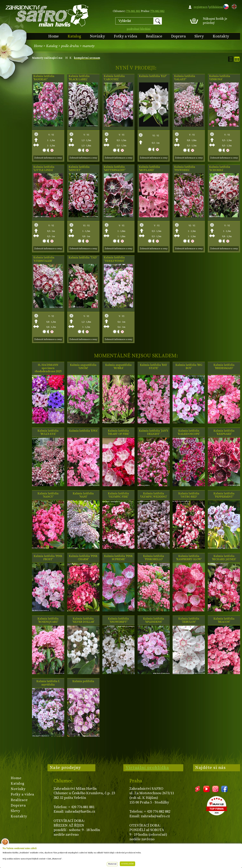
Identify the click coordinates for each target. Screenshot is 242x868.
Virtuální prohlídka (147, 768)
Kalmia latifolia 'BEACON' (224, 620)
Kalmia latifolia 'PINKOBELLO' (154, 558)
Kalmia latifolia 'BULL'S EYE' (48, 432)
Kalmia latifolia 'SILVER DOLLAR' (83, 620)
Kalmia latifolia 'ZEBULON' (189, 620)
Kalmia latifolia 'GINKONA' (220, 78)
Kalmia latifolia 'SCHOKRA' (220, 169)
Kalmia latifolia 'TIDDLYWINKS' (114, 259)
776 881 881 (133, 11)
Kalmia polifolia (83, 681)
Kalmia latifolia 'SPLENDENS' (154, 620)
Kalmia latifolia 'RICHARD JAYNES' (224, 558)
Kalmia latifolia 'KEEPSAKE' (224, 432)
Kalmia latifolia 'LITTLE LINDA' (44, 169)
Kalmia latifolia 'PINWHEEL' (185, 169)
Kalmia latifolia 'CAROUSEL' (114, 78)
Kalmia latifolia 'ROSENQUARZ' (48, 620)
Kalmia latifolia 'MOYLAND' (149, 169)
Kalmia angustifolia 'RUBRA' (118, 367)
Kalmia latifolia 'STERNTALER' (44, 259)
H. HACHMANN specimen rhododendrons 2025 (48, 368)
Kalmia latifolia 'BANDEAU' (44, 78)
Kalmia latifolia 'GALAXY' (185, 78)
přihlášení (216, 7)
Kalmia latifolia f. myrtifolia (48, 683)
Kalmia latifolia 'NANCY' (48, 495)
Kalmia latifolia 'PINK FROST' (48, 558)
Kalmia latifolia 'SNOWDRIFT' (118, 620)
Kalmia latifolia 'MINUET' (79, 169)
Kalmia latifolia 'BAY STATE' (154, 367)
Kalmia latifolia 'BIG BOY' (189, 367)
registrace (200, 7)
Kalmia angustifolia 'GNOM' (83, 367)
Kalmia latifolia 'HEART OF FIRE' (119, 432)
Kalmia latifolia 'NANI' (83, 495)
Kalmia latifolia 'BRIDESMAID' (224, 367)
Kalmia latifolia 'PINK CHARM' (83, 558)
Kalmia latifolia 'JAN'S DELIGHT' (154, 432)
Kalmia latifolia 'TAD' (83, 258)
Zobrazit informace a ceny (48, 158)
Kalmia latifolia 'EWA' (83, 431)
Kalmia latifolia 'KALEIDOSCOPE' (189, 432)
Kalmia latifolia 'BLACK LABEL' (79, 78)
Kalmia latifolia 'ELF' (153, 76)
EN (234, 6)
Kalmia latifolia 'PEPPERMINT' (224, 495)
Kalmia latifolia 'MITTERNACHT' (115, 169)
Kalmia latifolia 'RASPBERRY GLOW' (189, 558)
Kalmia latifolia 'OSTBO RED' (189, 495)
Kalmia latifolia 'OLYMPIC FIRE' (118, 495)
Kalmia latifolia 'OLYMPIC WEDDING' (154, 495)
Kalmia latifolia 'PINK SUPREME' (118, 558)
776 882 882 (157, 11)
